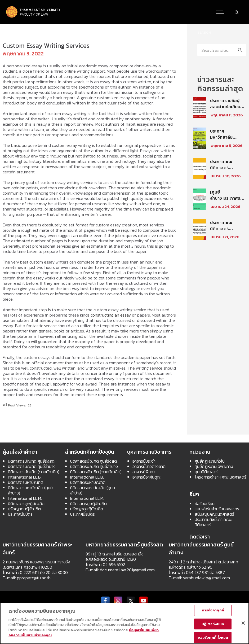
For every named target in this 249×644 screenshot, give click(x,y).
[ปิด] (243, 623)
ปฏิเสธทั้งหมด (213, 624)
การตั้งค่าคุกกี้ (213, 610)
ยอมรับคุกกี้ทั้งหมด (213, 638)
